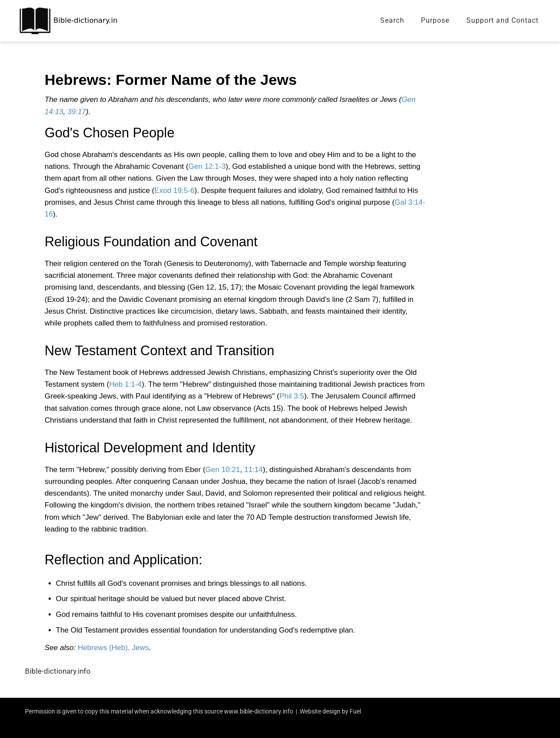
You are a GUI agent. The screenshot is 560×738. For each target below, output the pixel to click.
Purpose (435, 20)
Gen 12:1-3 (207, 166)
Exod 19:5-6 (175, 191)
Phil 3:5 (292, 396)
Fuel (355, 711)
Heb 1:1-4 (125, 384)
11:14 (254, 470)
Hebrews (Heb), (104, 648)
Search (392, 20)
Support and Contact (502, 20)
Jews (140, 648)
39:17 (77, 112)
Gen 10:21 (222, 470)
